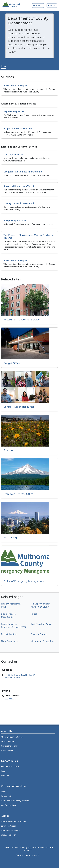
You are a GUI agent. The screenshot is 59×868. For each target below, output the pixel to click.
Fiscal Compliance (10, 641)
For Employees (7, 750)
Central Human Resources (19, 407)
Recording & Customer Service (22, 320)
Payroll (34, 614)
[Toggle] (52, 6)
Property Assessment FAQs (11, 605)
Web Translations (8, 805)
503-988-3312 (11, 699)
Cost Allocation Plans (41, 624)
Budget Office (12, 363)
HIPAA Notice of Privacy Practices (15, 801)
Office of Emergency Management (24, 581)
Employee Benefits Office (18, 494)
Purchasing (10, 537)
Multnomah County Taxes (43, 641)
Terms (4, 792)
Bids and (10, 767)
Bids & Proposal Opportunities (9, 615)
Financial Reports (39, 634)
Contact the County (9, 746)
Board (9, 741)
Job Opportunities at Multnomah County (41, 605)
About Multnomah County (12, 737)
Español (39, 6)
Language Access (8, 826)
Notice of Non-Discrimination (13, 821)
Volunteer (5, 776)
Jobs (3, 771)
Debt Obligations (9, 634)
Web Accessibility (8, 835)
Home (4, 66)
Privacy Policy (7, 796)
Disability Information (10, 830)
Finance (8, 450)
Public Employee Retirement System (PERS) (13, 625)
